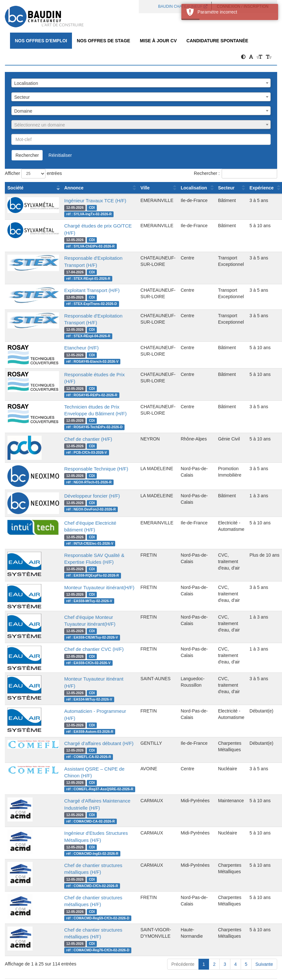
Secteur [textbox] (22, 97)
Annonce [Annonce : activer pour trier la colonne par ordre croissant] (74, 188)
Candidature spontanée (217, 41)
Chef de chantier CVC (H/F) (94, 649)
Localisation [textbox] (26, 83)
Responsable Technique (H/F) (96, 469)
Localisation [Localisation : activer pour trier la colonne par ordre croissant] (194, 188)
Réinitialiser (60, 155)
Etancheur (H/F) (81, 348)
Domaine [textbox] (23, 111)
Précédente (183, 964)
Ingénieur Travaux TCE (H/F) (95, 201)
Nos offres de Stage (103, 41)
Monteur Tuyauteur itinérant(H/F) (99, 587)
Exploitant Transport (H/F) (92, 290)
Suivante (264, 964)
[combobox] (141, 83)
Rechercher (27, 155)
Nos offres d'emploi (41, 41)
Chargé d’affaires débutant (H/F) (99, 743)
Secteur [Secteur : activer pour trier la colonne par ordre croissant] (226, 188)
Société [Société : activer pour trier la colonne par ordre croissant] (15, 188)
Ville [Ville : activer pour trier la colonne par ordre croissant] (145, 188)
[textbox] (141, 125)
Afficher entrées (33, 174)
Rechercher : (236, 174)
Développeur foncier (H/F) (92, 496)
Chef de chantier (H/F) (88, 439)
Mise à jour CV (158, 41)
